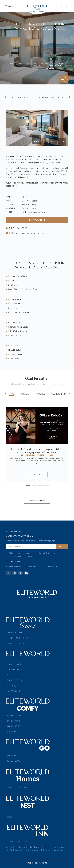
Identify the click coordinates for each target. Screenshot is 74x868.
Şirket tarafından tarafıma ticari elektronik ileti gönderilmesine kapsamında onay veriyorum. (35, 554)
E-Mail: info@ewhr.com (55, 850)
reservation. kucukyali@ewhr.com (31, 233)
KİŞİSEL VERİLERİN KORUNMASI (20, 536)
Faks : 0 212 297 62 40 (35, 850)
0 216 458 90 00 (20, 228)
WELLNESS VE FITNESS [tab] (60, 394)
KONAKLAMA (24, 64)
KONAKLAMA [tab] (25, 394)
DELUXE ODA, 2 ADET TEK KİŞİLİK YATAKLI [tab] (54, 98)
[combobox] (61, 7)
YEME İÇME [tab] (41, 394)
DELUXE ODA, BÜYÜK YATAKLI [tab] (21, 98)
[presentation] (74, 39)
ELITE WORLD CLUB (14, 532)
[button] (28, 485)
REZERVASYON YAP (37, 220)
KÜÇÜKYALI (10, 64)
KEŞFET (37, 475)
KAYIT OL (62, 547)
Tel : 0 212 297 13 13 (15, 850)
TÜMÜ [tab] (12, 394)
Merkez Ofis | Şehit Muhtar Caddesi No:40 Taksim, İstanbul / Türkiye (35, 847)
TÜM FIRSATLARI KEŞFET (37, 500)
